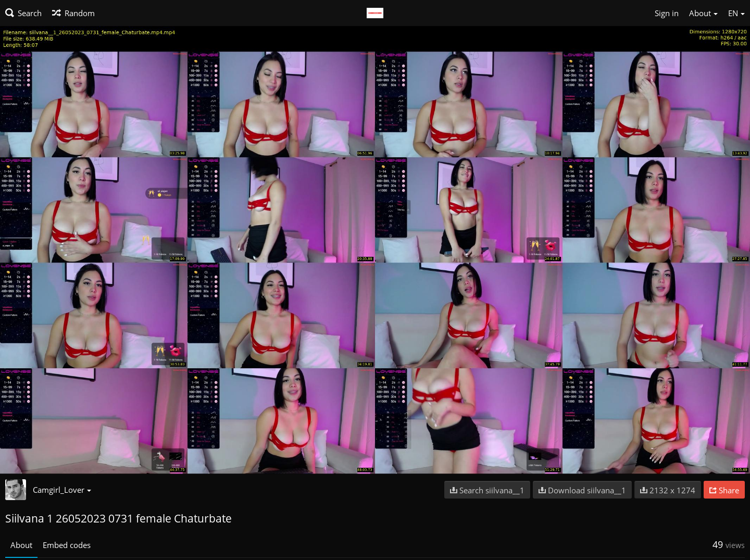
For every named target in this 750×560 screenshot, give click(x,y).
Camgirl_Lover (62, 490)
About (21, 545)
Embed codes (67, 545)
